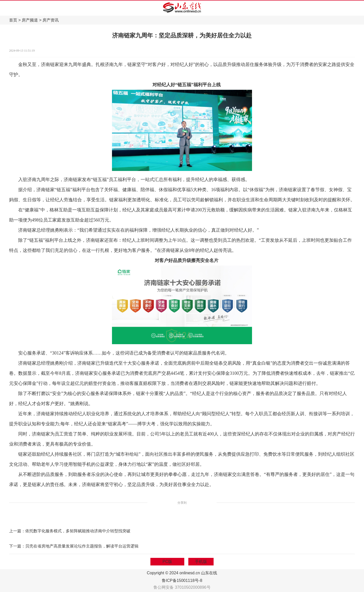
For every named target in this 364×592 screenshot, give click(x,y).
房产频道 (30, 20)
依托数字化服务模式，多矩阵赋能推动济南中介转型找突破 (78, 531)
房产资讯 (51, 20)
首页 (13, 20)
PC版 (167, 562)
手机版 (201, 562)
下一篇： (17, 546)
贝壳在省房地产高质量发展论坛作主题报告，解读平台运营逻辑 (82, 546)
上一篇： (17, 531)
